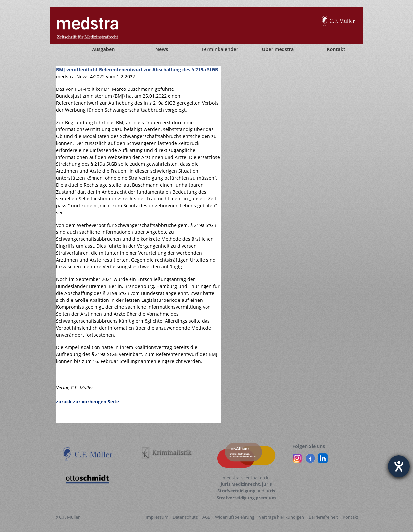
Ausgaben (104, 49)
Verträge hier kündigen (282, 517)
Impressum (157, 517)
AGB (206, 517)
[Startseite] (61, 49)
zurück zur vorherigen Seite (88, 401)
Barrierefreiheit (323, 517)
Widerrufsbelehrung (235, 517)
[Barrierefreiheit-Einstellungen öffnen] (399, 466)
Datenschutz (185, 517)
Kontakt (351, 517)
